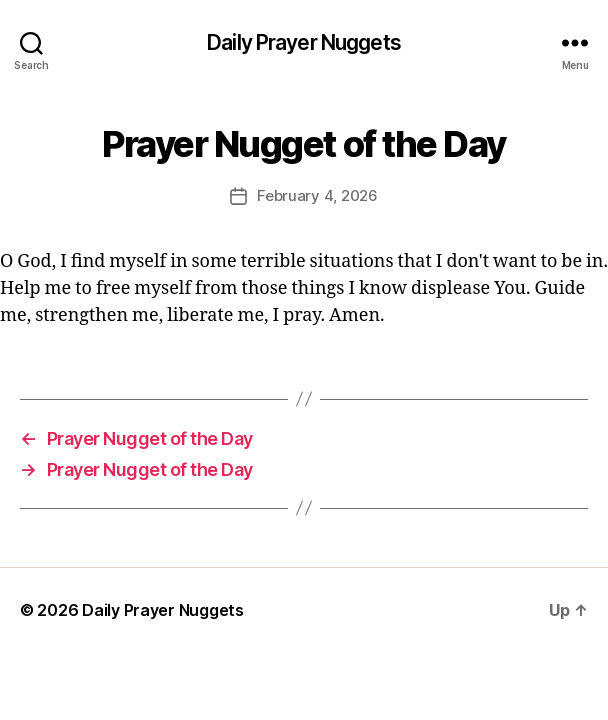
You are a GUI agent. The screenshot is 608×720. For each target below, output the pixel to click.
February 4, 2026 (317, 195)
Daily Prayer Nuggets (304, 42)
